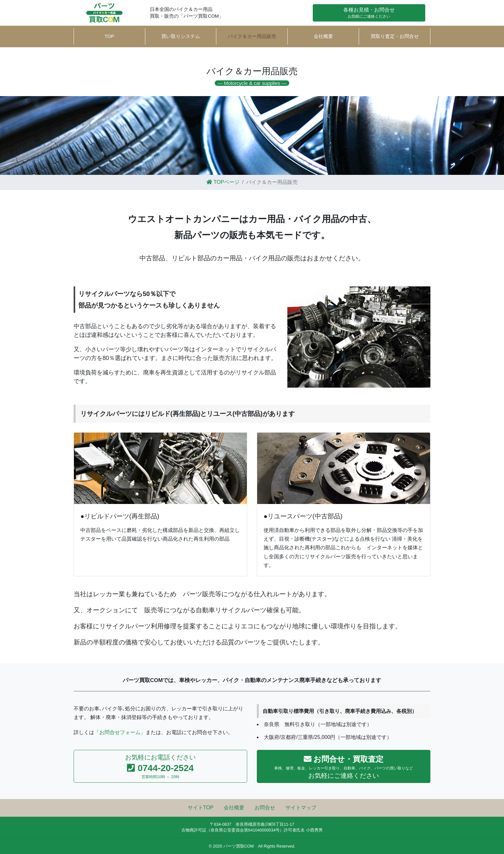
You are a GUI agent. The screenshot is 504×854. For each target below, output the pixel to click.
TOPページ (223, 182)
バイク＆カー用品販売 (247, 38)
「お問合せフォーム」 (120, 732)
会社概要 (323, 36)
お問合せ (265, 808)
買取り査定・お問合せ (395, 36)
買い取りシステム (181, 36)
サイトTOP (201, 808)
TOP (109, 36)
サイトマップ (301, 808)
